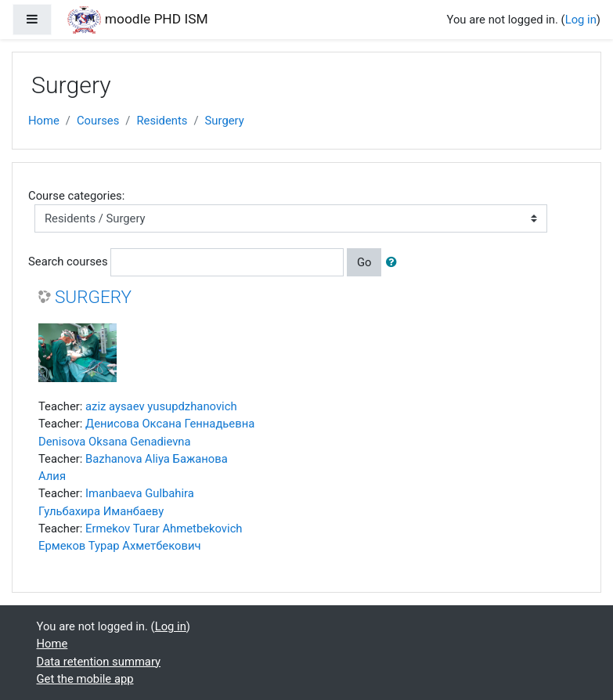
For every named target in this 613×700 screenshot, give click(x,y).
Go (364, 262)
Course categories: (76, 196)
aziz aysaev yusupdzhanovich (161, 406)
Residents (162, 121)
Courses (98, 121)
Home (44, 121)
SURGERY (93, 297)
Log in (581, 20)
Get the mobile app (85, 679)
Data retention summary (99, 662)
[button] (395, 262)
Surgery (225, 121)
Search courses (68, 262)
